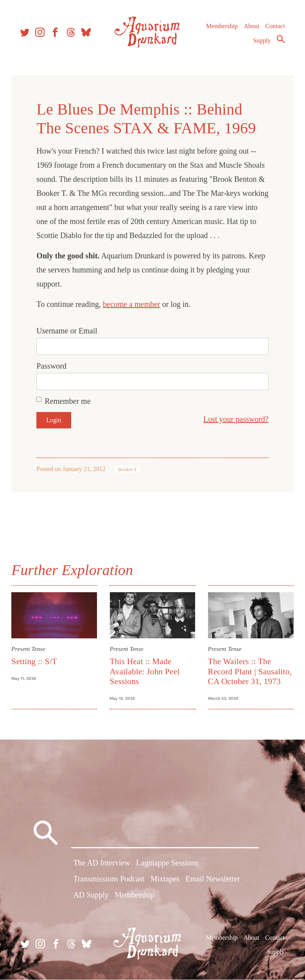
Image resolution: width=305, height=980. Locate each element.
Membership (221, 27)
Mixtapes (165, 880)
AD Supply (91, 896)
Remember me (69, 401)
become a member (133, 304)
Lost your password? (235, 419)
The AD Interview (102, 864)
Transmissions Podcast (109, 880)
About (251, 27)
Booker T (128, 469)
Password (53, 366)
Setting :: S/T (35, 661)
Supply (261, 42)
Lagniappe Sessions (167, 864)
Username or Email (68, 331)
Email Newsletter (213, 880)
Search (280, 40)
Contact (274, 27)
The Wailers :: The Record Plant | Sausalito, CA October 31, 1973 (250, 671)
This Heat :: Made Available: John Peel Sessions (145, 671)
